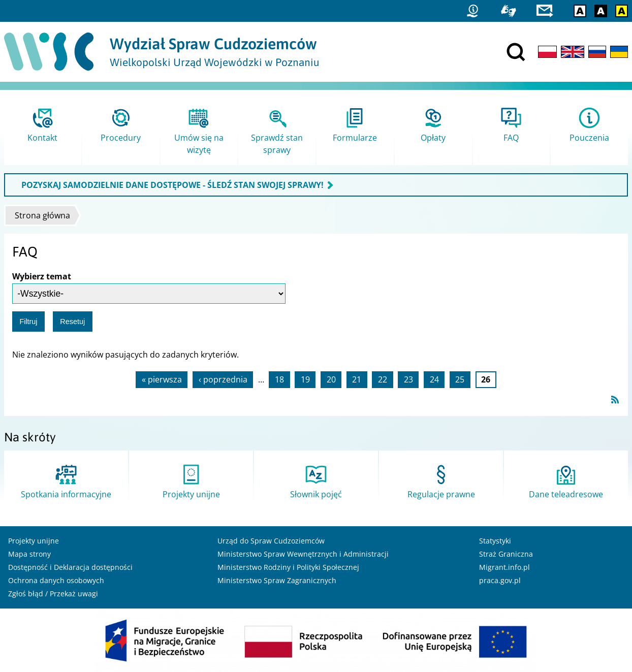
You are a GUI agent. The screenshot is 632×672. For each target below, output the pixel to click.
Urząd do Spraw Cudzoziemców (271, 541)
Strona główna (42, 215)
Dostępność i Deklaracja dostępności (70, 567)
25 (460, 379)
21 (357, 379)
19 (305, 379)
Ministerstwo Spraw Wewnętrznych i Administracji (303, 554)
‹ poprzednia (223, 379)
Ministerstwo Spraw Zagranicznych (277, 580)
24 (434, 379)
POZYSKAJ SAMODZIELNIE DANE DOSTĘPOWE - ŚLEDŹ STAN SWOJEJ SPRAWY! (172, 185)
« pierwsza (162, 379)
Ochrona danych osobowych (56, 580)
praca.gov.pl (500, 580)
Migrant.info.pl (504, 567)
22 (383, 379)
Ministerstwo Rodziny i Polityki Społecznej (288, 567)
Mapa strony (29, 554)
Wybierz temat (42, 276)
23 (408, 379)
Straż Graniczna (506, 554)
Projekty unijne (34, 541)
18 (279, 379)
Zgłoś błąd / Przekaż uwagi (53, 594)
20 (331, 379)
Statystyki (495, 541)
